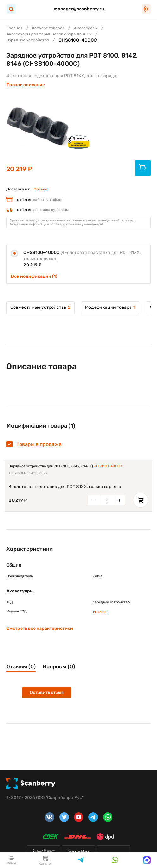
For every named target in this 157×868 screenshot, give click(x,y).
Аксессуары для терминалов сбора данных (49, 34)
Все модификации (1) (34, 276)
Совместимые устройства (40, 307)
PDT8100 (100, 612)
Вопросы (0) (59, 666)
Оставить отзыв (47, 693)
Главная (14, 28)
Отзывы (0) (21, 666)
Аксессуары (86, 28)
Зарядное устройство (28, 40)
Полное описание (26, 85)
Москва (40, 189)
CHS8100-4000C (108, 466)
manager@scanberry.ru (79, 9)
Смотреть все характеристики (40, 628)
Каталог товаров (48, 28)
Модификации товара (110, 307)
